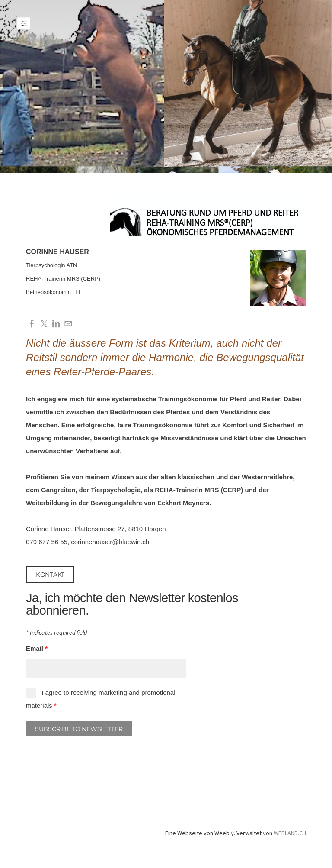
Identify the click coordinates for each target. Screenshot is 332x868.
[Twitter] (44, 324)
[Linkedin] (56, 324)
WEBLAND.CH (290, 833)
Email (37, 648)
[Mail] (68, 324)
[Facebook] (32, 324)
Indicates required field (56, 633)
